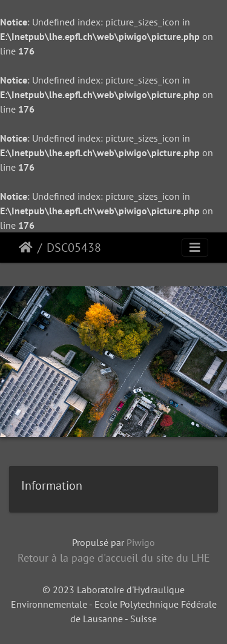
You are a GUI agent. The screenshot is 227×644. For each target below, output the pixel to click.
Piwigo (141, 542)
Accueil (26, 248)
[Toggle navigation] (195, 248)
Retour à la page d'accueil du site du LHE (114, 558)
